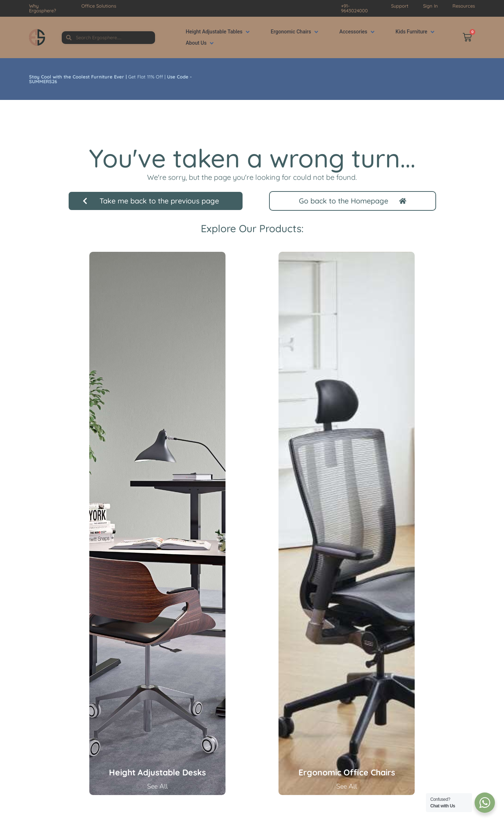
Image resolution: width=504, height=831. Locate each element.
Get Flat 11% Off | (110, 79)
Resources (464, 6)
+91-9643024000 (354, 8)
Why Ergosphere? (42, 8)
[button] (218, 32)
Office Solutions (99, 6)
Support (400, 6)
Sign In (430, 6)
